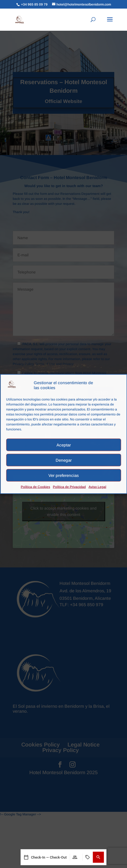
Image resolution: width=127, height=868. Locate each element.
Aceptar (64, 445)
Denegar (64, 460)
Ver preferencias (64, 475)
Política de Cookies (35, 487)
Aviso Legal (97, 487)
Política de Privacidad (69, 487)
